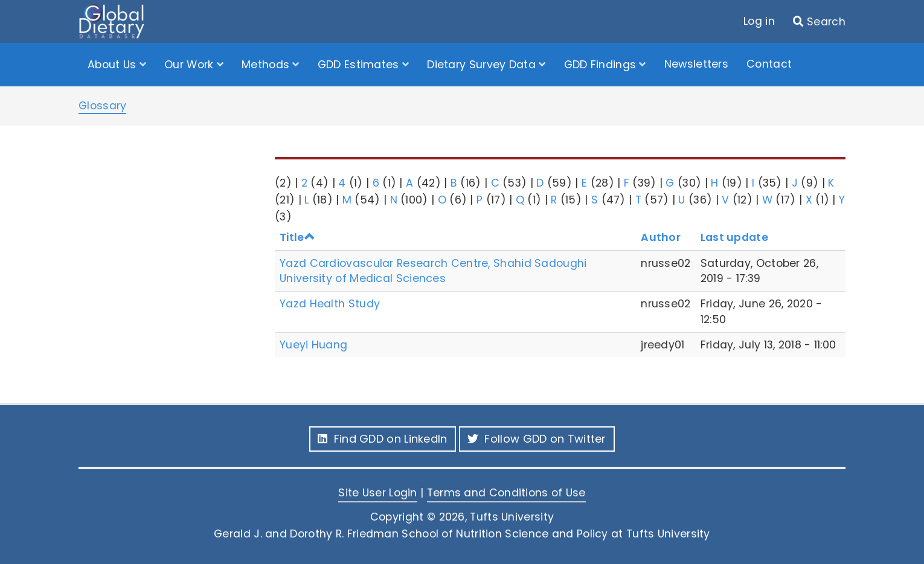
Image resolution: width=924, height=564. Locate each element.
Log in (759, 21)
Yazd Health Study (330, 304)
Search (826, 22)
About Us (114, 65)
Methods (267, 65)
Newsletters (696, 64)
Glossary (102, 106)
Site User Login (378, 493)
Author (661, 237)
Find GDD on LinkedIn (382, 439)
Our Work (191, 65)
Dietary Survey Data (483, 65)
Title (297, 237)
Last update (734, 237)
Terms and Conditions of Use (506, 493)
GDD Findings (602, 65)
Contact (769, 64)
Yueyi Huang (313, 345)
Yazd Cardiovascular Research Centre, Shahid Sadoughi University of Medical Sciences (433, 271)
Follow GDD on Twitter (537, 439)
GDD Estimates (360, 65)
